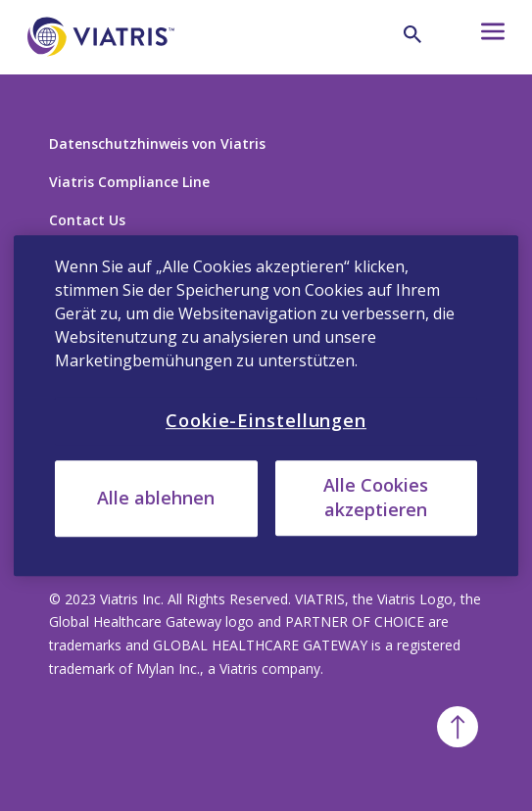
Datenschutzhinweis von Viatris (157, 143)
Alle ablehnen (156, 499)
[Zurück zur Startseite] (101, 67)
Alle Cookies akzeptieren (376, 497)
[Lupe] (412, 34)
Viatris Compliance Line (129, 182)
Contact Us (87, 220)
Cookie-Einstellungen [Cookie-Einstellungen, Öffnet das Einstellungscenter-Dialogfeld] (266, 420)
